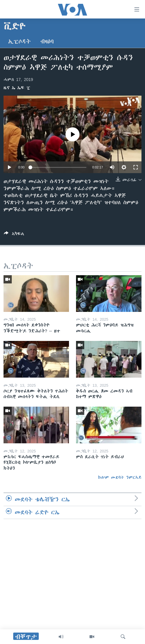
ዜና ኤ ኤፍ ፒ (17, 88)
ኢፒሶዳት (20, 42)
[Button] (14, 235)
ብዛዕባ (47, 42)
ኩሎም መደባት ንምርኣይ (120, 477)
